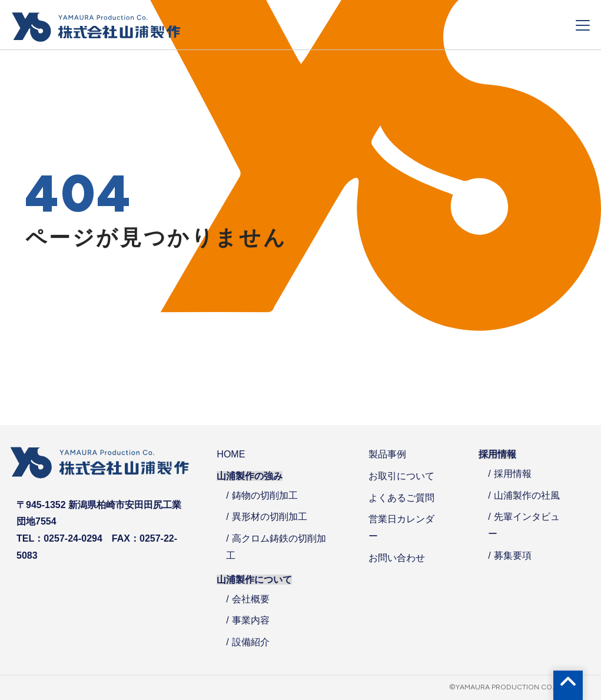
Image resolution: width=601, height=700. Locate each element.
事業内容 (251, 620)
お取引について (401, 476)
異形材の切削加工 (270, 517)
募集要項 (513, 555)
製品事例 (387, 454)
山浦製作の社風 (527, 495)
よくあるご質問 (401, 498)
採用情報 (513, 474)
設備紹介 (251, 642)
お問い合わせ (397, 558)
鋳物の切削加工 (265, 495)
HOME (231, 454)
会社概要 (251, 599)
